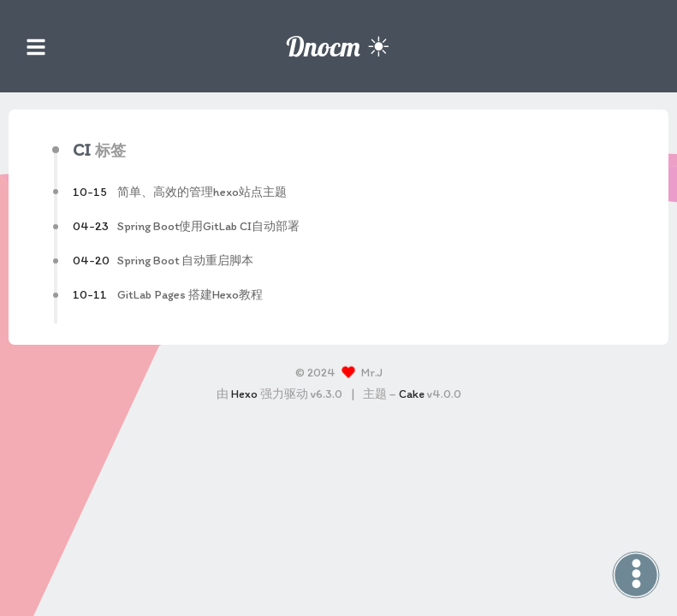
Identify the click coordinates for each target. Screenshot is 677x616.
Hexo (244, 394)
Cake (412, 394)
